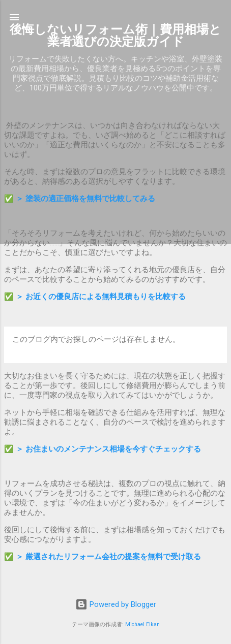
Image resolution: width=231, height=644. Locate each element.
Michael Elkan (142, 624)
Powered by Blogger (116, 604)
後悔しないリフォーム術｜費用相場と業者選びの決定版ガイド (115, 36)
